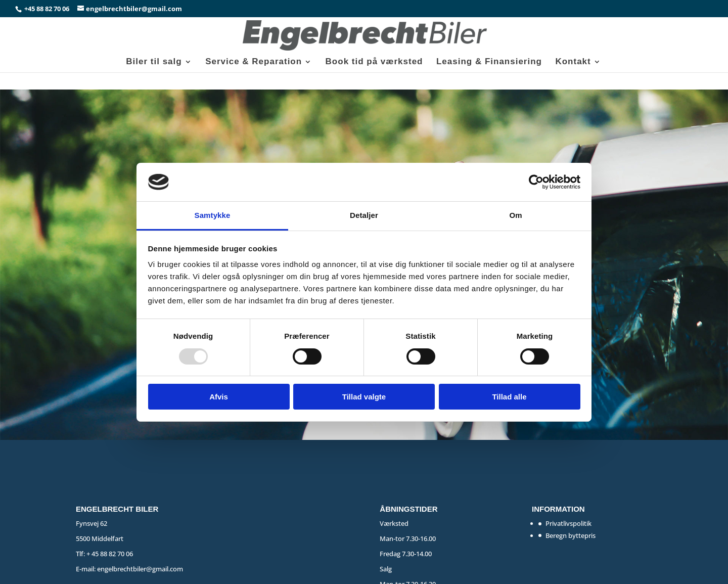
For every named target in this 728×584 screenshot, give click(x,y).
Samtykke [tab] (213, 215)
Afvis (219, 397)
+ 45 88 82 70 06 (110, 554)
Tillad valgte (364, 397)
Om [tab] (515, 215)
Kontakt (573, 62)
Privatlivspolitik (568, 523)
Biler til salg (154, 62)
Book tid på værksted (374, 62)
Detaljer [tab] (364, 215)
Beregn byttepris (571, 535)
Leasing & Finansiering (489, 62)
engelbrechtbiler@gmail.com (140, 569)
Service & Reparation (254, 62)
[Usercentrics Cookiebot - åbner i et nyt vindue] (536, 182)
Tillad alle (509, 397)
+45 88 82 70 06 (48, 9)
